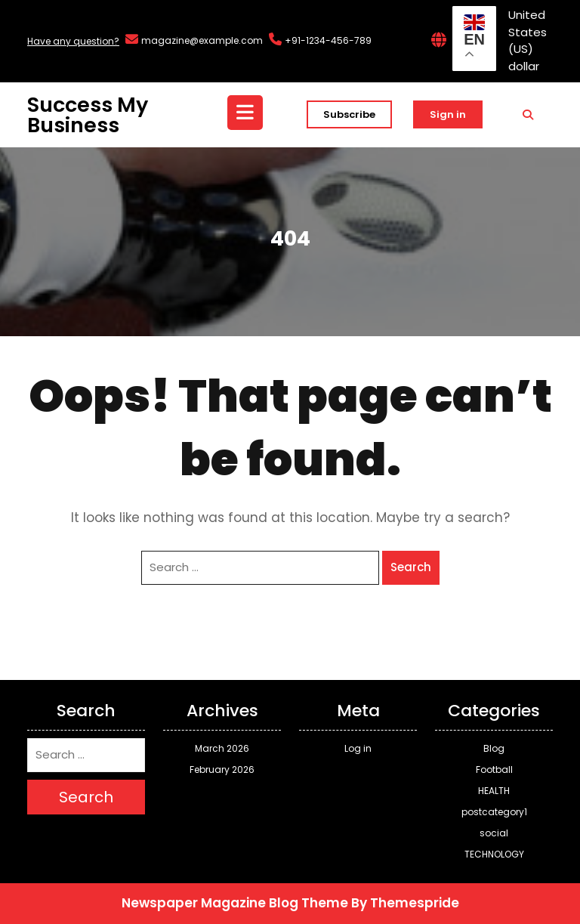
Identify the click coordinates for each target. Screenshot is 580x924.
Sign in (448, 114)
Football (494, 769)
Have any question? (73, 41)
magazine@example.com (202, 41)
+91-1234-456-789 (328, 41)
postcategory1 (494, 812)
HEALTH (494, 791)
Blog (494, 748)
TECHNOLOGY (494, 854)
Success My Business (88, 115)
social (494, 833)
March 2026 (222, 748)
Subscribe (349, 114)
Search (411, 567)
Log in (358, 748)
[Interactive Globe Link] (439, 41)
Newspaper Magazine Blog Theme (235, 903)
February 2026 (222, 769)
